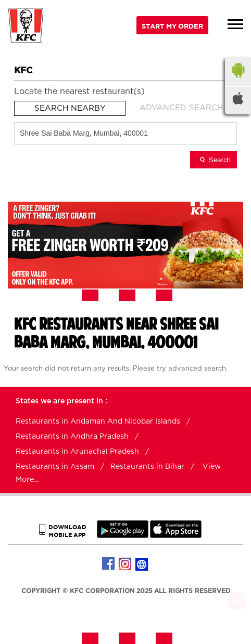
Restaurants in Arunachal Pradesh (77, 452)
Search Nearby (70, 108)
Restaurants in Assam (55, 467)
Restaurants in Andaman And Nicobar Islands (98, 422)
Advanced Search (181, 108)
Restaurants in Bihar (147, 467)
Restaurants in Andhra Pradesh (72, 437)
